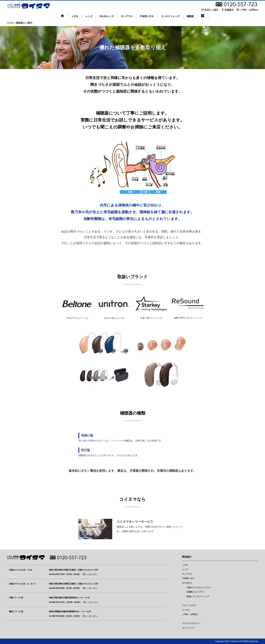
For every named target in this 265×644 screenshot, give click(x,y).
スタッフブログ (189, 605)
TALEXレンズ (107, 16)
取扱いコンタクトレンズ (198, 596)
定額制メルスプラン (196, 592)
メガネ (75, 16)
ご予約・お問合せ (248, 10)
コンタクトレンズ (170, 16)
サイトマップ (188, 628)
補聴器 (190, 16)
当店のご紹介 (210, 10)
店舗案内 (228, 10)
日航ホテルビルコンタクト (199, 587)
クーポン (186, 610)
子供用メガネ (147, 16)
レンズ (89, 16)
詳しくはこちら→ (91, 574)
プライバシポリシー (191, 623)
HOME (10, 23)
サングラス (127, 16)
